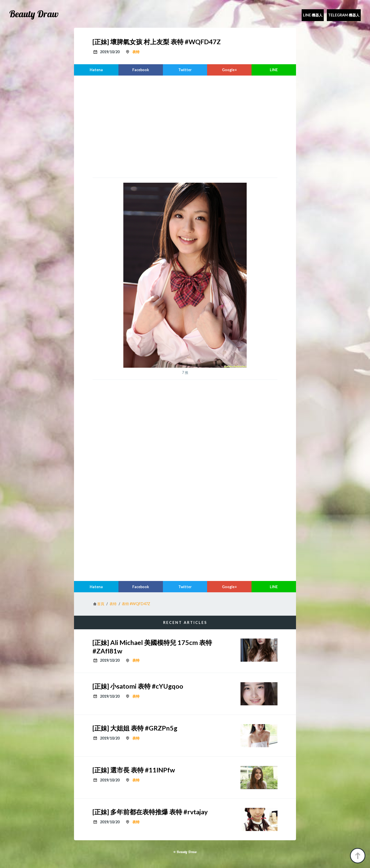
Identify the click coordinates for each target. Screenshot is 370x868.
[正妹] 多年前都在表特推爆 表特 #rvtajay (150, 812)
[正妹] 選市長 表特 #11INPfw (134, 770)
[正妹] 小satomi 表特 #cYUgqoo (138, 686)
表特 (136, 52)
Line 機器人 (313, 15)
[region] (185, 126)
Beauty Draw (34, 14)
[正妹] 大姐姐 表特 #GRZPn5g (135, 728)
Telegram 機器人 (344, 15)
